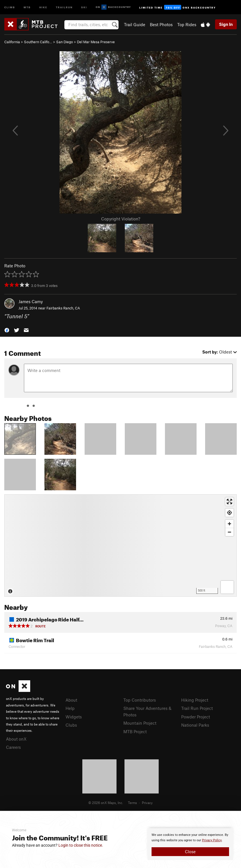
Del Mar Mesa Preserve (96, 42)
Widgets (74, 717)
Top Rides (187, 24)
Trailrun (64, 7)
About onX (16, 739)
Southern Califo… (38, 42)
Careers (13, 747)
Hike (43, 7)
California (12, 42)
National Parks (195, 725)
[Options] (227, 587)
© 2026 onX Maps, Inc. (106, 803)
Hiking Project (195, 700)
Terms (132, 803)
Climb (10, 7)
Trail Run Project (197, 708)
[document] (190, 844)
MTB (27, 7)
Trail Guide (135, 24)
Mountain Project (140, 723)
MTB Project (135, 731)
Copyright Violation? (121, 219)
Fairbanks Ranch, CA (63, 308)
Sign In (226, 24)
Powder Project (196, 717)
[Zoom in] (229, 524)
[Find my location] (229, 513)
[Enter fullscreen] (229, 502)
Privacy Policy (212, 840)
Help (70, 708)
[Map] (121, 545)
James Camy (31, 301)
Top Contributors (140, 700)
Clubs (71, 725)
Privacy (147, 803)
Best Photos (161, 24)
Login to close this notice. (81, 845)
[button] (7, 329)
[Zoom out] (229, 532)
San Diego (65, 42)
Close (190, 852)
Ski (84, 7)
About (71, 700)
